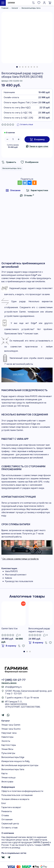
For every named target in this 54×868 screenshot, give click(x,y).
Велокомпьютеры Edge (13, 757)
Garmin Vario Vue (10, 629)
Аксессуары (7, 782)
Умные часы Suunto (11, 729)
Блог (4, 803)
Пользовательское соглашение (17, 795)
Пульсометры (8, 753)
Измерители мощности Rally (15, 761)
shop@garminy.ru (13, 687)
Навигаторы (7, 737)
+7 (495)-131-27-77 (13, 680)
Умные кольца (8, 778)
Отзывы (5, 815)
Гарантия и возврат (11, 807)
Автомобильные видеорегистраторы (20, 765)
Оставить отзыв (10, 828)
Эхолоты (6, 741)
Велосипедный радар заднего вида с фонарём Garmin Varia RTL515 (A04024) (39, 630)
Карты (4, 773)
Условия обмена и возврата (15, 799)
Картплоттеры (9, 745)
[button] (17, 67)
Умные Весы (7, 749)
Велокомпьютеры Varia (12, 168)
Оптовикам (7, 819)
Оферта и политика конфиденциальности (22, 791)
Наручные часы (9, 733)
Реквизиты (7, 811)
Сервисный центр (10, 824)
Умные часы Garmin (11, 725)
